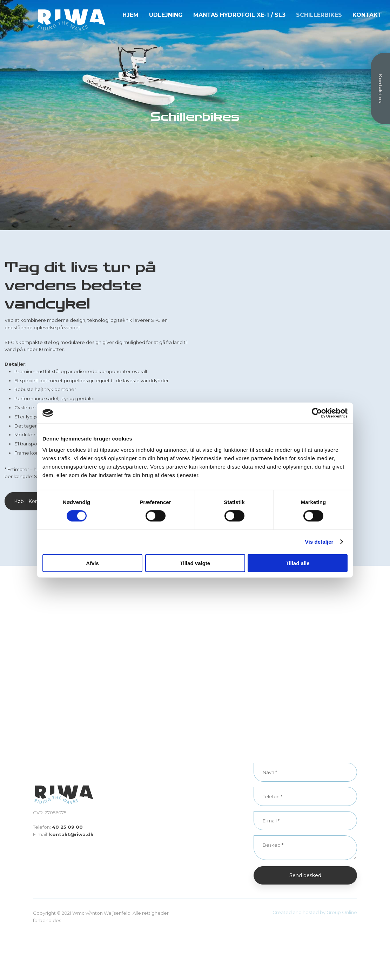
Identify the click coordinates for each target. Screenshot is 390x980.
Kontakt (367, 15)
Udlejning (166, 15)
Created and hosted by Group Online (315, 912)
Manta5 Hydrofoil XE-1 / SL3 (239, 15)
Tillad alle (297, 563)
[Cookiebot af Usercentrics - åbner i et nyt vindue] (317, 413)
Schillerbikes (319, 15)
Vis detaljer (319, 542)
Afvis (92, 563)
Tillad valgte (195, 563)
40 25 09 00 (67, 827)
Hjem (130, 15)
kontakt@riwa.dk (71, 834)
